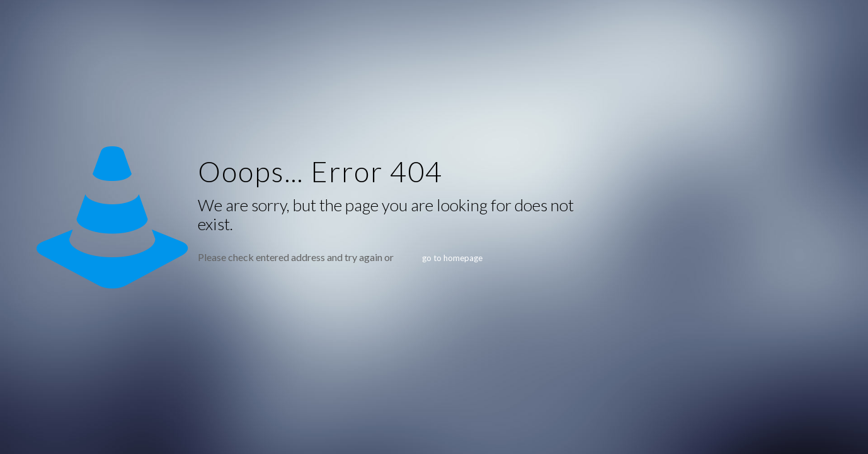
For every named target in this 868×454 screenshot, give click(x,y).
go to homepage (452, 258)
